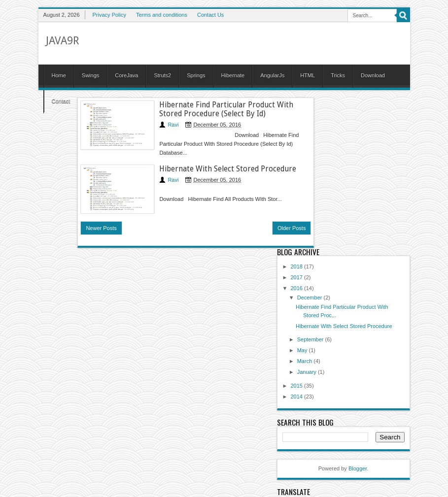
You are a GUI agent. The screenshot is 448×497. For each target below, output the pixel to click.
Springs (196, 75)
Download (373, 75)
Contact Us (210, 15)
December (310, 298)
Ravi (173, 125)
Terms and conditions (162, 15)
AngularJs (272, 75)
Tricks (338, 75)
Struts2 (162, 75)
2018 (298, 266)
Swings (90, 75)
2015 (298, 386)
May (303, 350)
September (311, 339)
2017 (298, 277)
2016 (298, 288)
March (306, 361)
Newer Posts (101, 228)
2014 (298, 397)
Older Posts (292, 228)
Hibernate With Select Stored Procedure (228, 169)
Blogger (358, 468)
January (308, 372)
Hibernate (233, 75)
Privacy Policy (109, 15)
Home (59, 75)
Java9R (62, 41)
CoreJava (126, 75)
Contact (61, 101)
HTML (308, 75)
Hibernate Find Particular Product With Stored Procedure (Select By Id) (226, 109)
